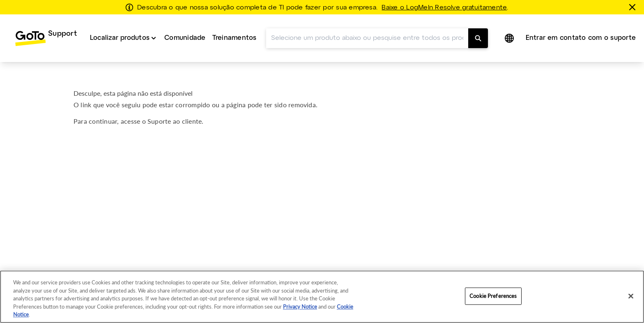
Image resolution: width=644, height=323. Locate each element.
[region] (322, 297)
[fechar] (634, 7)
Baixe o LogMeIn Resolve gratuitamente (444, 8)
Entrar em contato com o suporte (581, 38)
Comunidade (185, 38)
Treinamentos (235, 38)
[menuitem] (46, 38)
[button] (510, 38)
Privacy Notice (300, 307)
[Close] (631, 296)
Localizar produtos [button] (120, 38)
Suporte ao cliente (175, 121)
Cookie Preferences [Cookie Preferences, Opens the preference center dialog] (493, 296)
